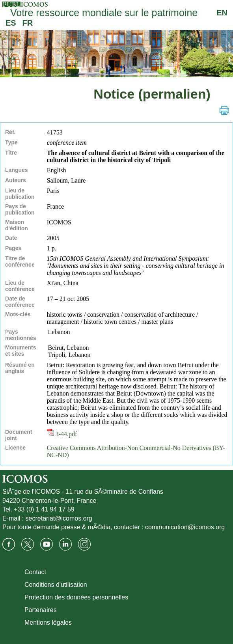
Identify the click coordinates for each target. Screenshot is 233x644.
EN (222, 13)
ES (11, 23)
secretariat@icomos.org (59, 518)
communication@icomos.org (185, 527)
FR (28, 23)
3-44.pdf (62, 434)
